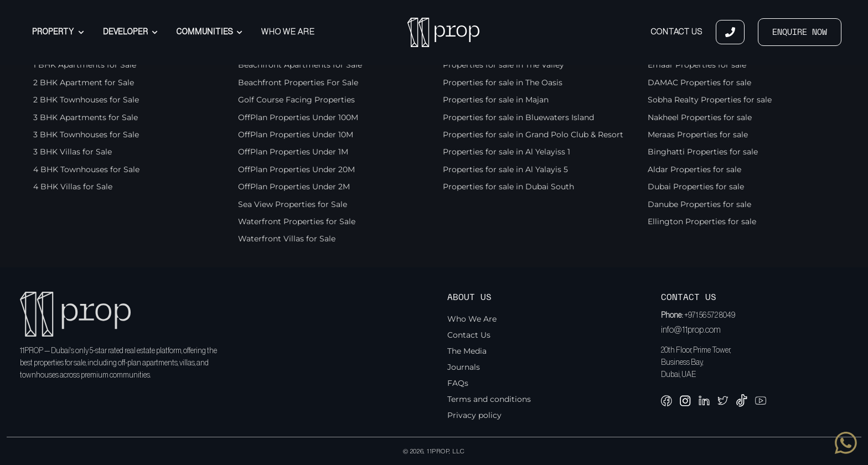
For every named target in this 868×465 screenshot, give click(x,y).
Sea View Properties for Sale (293, 204)
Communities (210, 32)
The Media (467, 351)
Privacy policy (474, 415)
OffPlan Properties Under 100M (298, 117)
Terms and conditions (489, 399)
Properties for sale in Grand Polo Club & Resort (533, 135)
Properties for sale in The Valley (503, 65)
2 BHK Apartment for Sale (84, 82)
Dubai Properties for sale (696, 187)
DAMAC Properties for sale (699, 82)
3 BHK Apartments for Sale (86, 117)
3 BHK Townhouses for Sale (86, 135)
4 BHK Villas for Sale (73, 187)
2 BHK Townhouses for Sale (86, 100)
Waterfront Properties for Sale (297, 221)
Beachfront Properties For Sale (298, 82)
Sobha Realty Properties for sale (710, 100)
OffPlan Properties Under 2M (294, 187)
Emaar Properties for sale (697, 65)
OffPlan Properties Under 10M (296, 135)
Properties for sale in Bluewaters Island (518, 117)
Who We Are (288, 32)
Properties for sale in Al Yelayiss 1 (507, 152)
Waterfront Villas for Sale (287, 239)
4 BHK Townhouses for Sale (86, 169)
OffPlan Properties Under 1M (293, 152)
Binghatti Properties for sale (703, 152)
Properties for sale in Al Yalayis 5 (505, 169)
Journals (464, 367)
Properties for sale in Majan (496, 100)
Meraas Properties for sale (698, 135)
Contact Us (677, 32)
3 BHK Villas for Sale (73, 152)
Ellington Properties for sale (702, 221)
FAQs (458, 383)
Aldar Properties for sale (694, 169)
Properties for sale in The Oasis (503, 82)
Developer (130, 32)
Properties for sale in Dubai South (508, 187)
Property (58, 32)
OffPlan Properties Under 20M (296, 169)
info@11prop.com (691, 330)
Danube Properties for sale (699, 204)
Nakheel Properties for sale (700, 117)
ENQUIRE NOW (800, 32)
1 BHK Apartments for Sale (85, 65)
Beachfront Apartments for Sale (300, 65)
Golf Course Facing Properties (296, 100)
